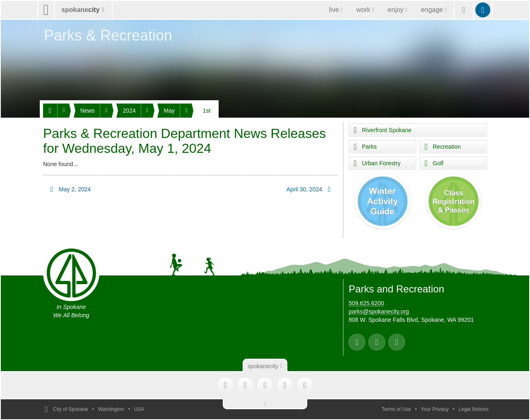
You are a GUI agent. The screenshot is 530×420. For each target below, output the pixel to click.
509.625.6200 (366, 303)
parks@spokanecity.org (379, 311)
